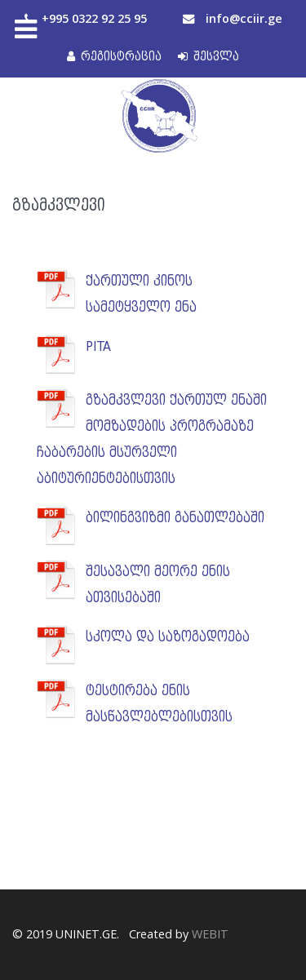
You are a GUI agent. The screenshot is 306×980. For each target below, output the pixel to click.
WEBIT (210, 934)
